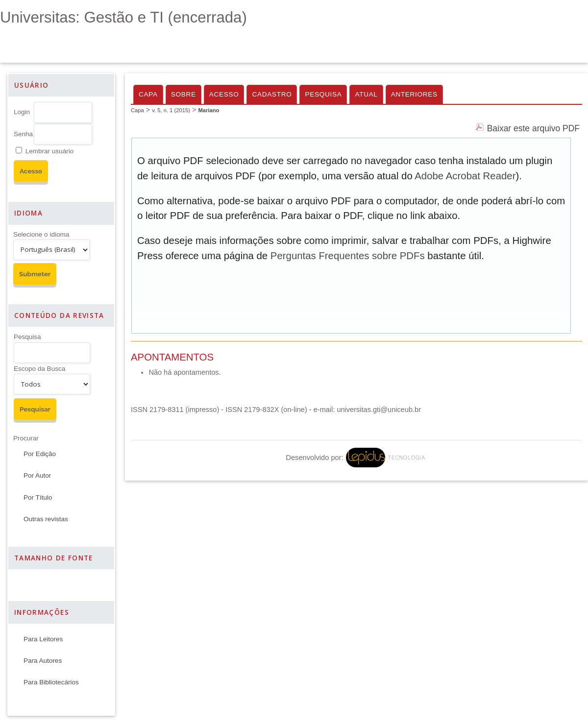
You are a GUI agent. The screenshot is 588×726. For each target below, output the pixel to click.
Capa (148, 94)
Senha (23, 134)
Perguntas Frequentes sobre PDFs (348, 256)
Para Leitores (43, 639)
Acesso (224, 94)
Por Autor (37, 475)
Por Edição (40, 454)
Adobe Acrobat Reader (465, 176)
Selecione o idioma (41, 234)
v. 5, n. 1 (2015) (171, 110)
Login (22, 112)
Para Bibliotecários (51, 682)
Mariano (208, 110)
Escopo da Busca (39, 369)
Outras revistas (46, 519)
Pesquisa (27, 337)
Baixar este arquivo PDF (533, 128)
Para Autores (43, 661)
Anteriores (414, 94)
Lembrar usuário (49, 151)
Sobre (184, 94)
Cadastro (272, 94)
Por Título (38, 497)
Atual (366, 94)
